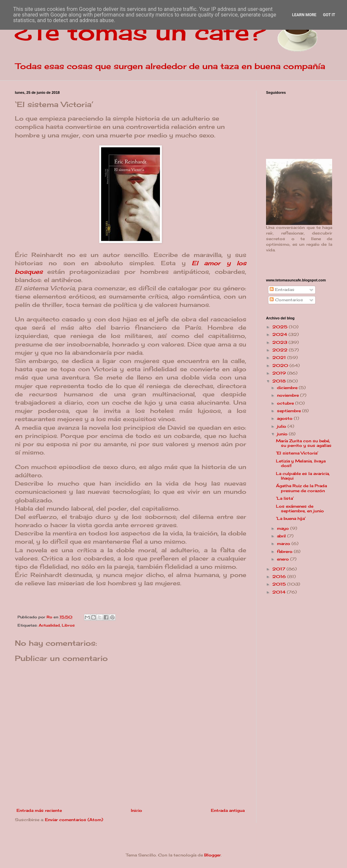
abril (282, 536)
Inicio (136, 810)
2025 (281, 327)
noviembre (289, 395)
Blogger (212, 855)
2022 (281, 350)
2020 (281, 365)
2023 (280, 342)
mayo (284, 528)
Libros (68, 625)
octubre (286, 403)
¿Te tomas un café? (141, 32)
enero (284, 559)
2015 (280, 584)
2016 (280, 577)
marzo (284, 543)
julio (282, 426)
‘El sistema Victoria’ (297, 453)
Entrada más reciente (39, 810)
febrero (285, 551)
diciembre (288, 388)
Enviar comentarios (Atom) (74, 820)
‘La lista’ (285, 498)
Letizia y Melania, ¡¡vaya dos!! (301, 463)
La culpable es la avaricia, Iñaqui (303, 476)
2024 (280, 334)
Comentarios (286, 300)
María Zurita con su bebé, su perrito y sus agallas (304, 443)
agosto (285, 418)
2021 (280, 358)
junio (283, 434)
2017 (279, 569)
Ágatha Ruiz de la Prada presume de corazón (301, 488)
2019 (280, 373)
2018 (280, 381)
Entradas (282, 289)
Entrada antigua (228, 810)
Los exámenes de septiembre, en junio (300, 508)
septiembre (289, 411)
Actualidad (49, 625)
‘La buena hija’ (291, 518)
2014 (280, 592)
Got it (329, 15)
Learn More (304, 15)
